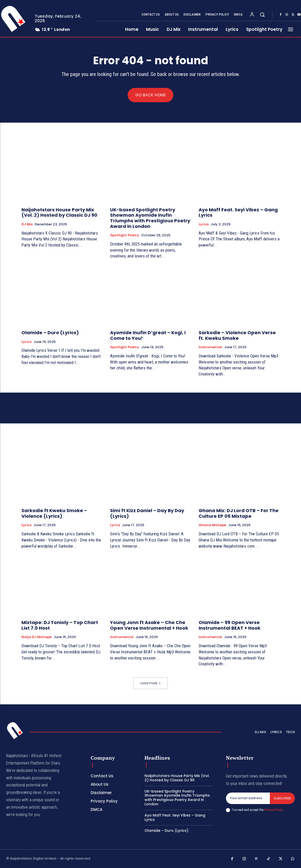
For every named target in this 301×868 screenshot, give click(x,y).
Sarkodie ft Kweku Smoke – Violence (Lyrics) (54, 514)
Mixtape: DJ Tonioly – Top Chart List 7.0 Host (60, 625)
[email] (248, 798)
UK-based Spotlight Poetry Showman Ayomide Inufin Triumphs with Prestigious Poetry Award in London (150, 218)
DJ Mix (27, 225)
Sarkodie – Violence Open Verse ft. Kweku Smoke (237, 336)
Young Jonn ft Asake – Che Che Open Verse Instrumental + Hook (149, 625)
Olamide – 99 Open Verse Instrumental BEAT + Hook (230, 625)
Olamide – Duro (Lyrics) (50, 333)
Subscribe (282, 798)
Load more (151, 683)
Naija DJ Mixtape (37, 637)
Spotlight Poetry (125, 236)
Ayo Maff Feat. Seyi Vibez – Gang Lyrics (238, 212)
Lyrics (204, 225)
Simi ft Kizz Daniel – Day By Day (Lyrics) (147, 514)
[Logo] (15, 731)
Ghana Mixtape (212, 525)
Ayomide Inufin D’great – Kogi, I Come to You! (148, 336)
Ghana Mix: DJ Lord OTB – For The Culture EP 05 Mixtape (239, 514)
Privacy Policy (273, 810)
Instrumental (210, 347)
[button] (262, 15)
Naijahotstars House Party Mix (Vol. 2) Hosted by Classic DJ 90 (59, 212)
